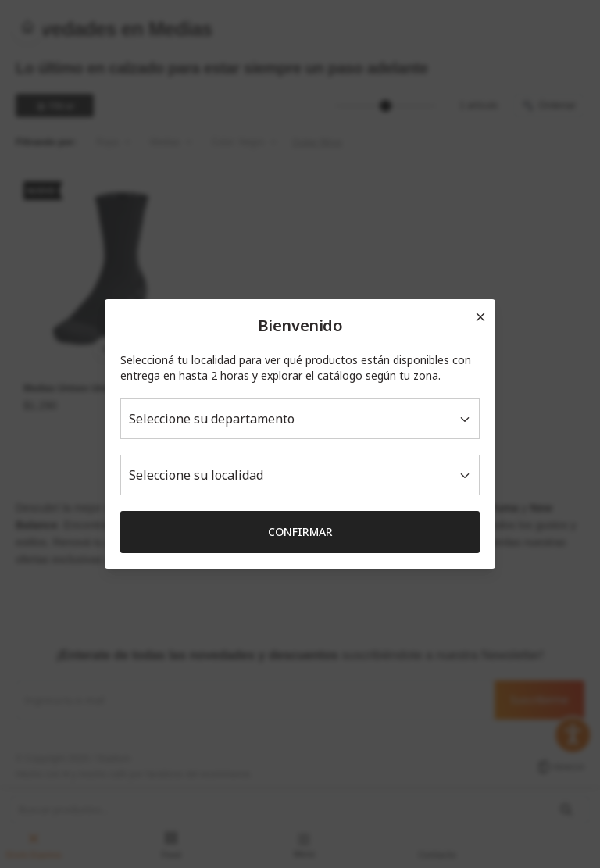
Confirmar (300, 532)
